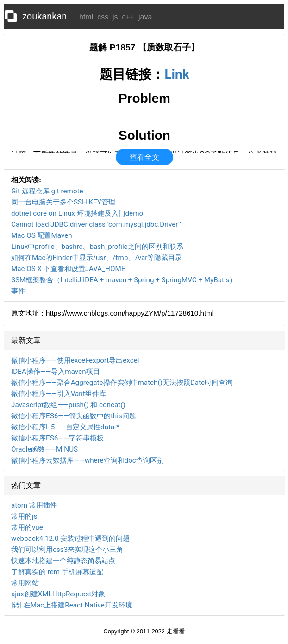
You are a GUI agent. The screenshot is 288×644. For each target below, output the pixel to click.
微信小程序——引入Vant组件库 (59, 394)
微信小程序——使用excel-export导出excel (75, 360)
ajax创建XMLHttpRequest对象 (58, 594)
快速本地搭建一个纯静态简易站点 (63, 561)
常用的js (24, 516)
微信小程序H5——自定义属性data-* (65, 427)
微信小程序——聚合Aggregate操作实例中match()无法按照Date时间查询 (122, 383)
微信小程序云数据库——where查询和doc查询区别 (88, 460)
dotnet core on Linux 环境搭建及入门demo (77, 213)
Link (177, 74)
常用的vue (27, 527)
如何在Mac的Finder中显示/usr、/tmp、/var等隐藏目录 (97, 258)
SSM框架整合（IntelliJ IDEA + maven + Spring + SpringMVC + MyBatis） (124, 280)
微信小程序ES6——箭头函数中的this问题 (74, 416)
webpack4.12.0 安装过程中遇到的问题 (70, 539)
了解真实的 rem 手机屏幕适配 (57, 572)
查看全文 (144, 157)
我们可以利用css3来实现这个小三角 (67, 550)
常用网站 (25, 583)
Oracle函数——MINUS (44, 449)
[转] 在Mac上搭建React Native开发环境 (72, 605)
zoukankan (44, 16)
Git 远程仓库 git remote (47, 191)
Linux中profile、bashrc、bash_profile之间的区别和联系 (97, 247)
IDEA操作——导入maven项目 (56, 372)
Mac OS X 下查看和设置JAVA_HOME (68, 269)
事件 (18, 291)
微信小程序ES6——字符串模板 (57, 438)
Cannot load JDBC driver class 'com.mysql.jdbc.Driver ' (96, 224)
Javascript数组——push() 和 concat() (68, 405)
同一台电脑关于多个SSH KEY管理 (63, 202)
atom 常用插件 (34, 505)
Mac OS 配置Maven (42, 235)
